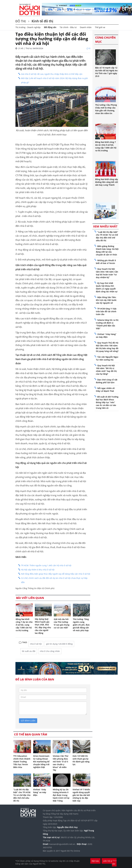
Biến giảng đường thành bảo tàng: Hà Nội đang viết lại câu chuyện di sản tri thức (107, 250)
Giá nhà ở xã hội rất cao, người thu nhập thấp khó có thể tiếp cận (52, 74)
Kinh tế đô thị (42, 21)
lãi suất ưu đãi (29, 651)
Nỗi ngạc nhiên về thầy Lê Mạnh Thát (105, 390)
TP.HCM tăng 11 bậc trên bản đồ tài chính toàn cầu (106, 311)
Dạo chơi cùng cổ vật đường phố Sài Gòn (107, 381)
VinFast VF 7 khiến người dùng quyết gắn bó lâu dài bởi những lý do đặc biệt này (81, 795)
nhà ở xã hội (36, 644)
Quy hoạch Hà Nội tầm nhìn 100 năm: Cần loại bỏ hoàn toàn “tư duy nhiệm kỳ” (107, 273)
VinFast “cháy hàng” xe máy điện (40, 792)
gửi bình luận (28, 721)
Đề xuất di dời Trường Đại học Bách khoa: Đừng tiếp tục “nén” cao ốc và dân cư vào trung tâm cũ (107, 402)
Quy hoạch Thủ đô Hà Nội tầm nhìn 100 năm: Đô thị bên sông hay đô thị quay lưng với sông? (107, 347)
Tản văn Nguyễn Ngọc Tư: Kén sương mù (107, 358)
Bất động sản (50, 27)
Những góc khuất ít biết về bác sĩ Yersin (106, 262)
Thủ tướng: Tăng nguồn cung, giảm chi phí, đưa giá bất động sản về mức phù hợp (81, 625)
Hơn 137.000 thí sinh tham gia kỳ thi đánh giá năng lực (81, 760)
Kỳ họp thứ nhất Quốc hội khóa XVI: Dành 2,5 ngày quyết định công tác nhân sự (107, 287)
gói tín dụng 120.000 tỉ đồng (59, 644)
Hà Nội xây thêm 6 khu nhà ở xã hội (38, 570)
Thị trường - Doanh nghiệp (28, 27)
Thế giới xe (100, 27)
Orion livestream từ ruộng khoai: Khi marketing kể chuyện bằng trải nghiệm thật (41, 762)
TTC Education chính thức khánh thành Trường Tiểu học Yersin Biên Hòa (22, 762)
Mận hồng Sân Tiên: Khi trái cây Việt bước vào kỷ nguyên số (106, 300)
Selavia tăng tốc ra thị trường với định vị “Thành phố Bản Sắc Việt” (107, 324)
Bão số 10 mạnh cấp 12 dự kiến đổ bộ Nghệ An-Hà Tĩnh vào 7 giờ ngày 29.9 (107, 72)
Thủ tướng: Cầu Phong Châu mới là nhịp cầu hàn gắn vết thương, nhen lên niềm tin (106, 109)
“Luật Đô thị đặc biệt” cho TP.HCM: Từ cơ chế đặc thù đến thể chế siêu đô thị (22, 795)
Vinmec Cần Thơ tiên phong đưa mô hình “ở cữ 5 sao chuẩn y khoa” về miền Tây (61, 763)
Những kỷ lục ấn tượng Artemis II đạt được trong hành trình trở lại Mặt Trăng (61, 795)
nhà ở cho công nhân (50, 651)
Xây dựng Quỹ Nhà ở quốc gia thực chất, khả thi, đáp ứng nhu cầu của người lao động (43, 626)
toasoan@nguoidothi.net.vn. (62, 844)
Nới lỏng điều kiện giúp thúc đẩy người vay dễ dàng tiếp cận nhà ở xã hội (56, 574)
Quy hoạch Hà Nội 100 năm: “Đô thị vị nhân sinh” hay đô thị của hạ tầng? (106, 370)
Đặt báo (95, 861)
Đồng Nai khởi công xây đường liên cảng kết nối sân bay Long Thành (107, 182)
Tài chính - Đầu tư (68, 27)
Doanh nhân (86, 27)
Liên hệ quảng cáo (110, 862)
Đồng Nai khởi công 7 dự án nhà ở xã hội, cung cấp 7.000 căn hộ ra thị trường (24, 625)
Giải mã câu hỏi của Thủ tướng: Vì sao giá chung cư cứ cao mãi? (62, 623)
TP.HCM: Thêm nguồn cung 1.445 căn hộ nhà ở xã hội (46, 565)
